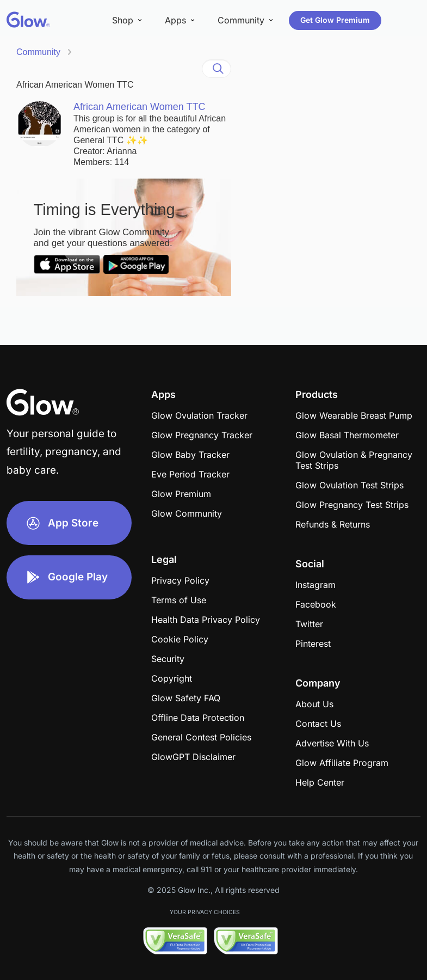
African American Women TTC (75, 85)
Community (38, 52)
